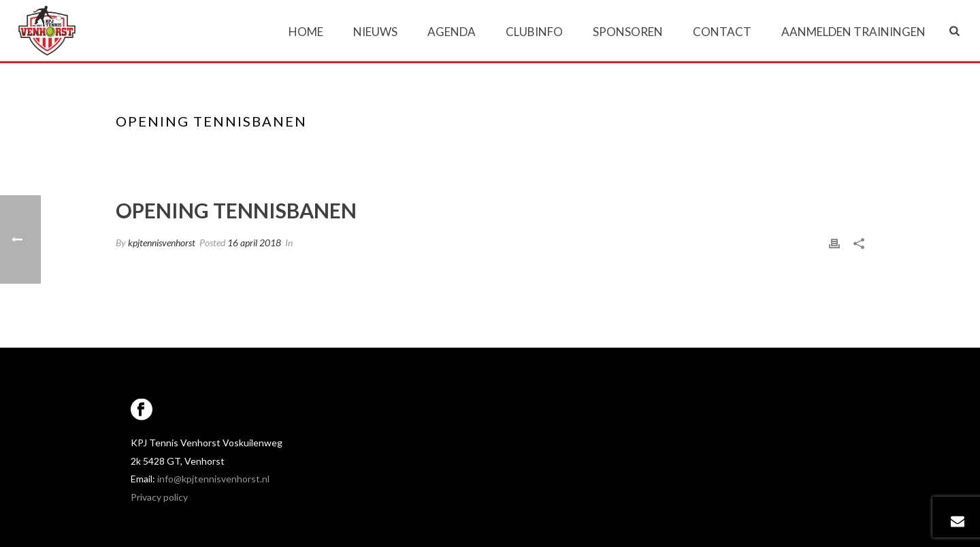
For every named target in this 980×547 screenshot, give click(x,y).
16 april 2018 (254, 243)
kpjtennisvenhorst (162, 243)
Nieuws (375, 32)
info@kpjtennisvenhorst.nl (213, 479)
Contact (722, 32)
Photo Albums (716, 150)
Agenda (452, 32)
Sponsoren (628, 32)
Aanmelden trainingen (853, 32)
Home (306, 32)
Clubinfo (534, 32)
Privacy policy (159, 497)
